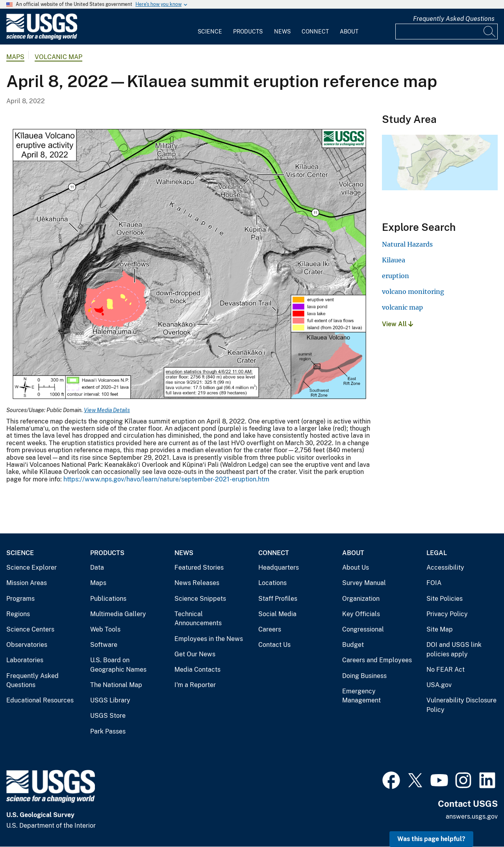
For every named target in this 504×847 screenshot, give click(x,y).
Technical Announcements (198, 619)
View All (397, 324)
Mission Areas (27, 583)
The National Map (116, 685)
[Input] (447, 32)
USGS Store (108, 716)
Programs (20, 599)
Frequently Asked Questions (454, 19)
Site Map (440, 629)
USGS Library (110, 700)
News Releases (197, 583)
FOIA (434, 583)
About (349, 32)
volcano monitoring (413, 292)
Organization (361, 599)
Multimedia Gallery (118, 614)
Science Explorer (31, 567)
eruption (396, 276)
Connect (315, 32)
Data (97, 567)
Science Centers (30, 629)
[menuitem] (210, 27)
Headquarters (279, 567)
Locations (272, 583)
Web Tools (105, 629)
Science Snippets (200, 599)
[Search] (490, 32)
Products (248, 32)
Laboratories (25, 660)
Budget (353, 645)
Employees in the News (209, 639)
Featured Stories (199, 567)
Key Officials (361, 614)
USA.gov (439, 685)
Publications (108, 599)
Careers (270, 629)
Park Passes (108, 731)
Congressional (363, 629)
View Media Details (107, 410)
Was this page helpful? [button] (431, 839)
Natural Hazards (407, 244)
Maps (15, 57)
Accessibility (445, 567)
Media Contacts (197, 670)
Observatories (27, 645)
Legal (437, 553)
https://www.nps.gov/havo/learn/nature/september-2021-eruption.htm (166, 479)
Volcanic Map (58, 57)
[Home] (42, 38)
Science (210, 32)
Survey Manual (364, 583)
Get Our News (195, 654)
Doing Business (364, 676)
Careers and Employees (377, 660)
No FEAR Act (446, 670)
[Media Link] (189, 265)
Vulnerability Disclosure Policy (461, 705)
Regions (18, 614)
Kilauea (394, 260)
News (282, 32)
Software (104, 645)
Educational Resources (40, 700)
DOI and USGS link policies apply (454, 649)
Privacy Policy (447, 614)
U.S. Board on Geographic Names (118, 665)
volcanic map (402, 307)
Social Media (277, 614)
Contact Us (274, 645)
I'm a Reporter (195, 685)
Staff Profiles (278, 599)
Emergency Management (361, 696)
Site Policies (445, 599)
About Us (356, 567)
